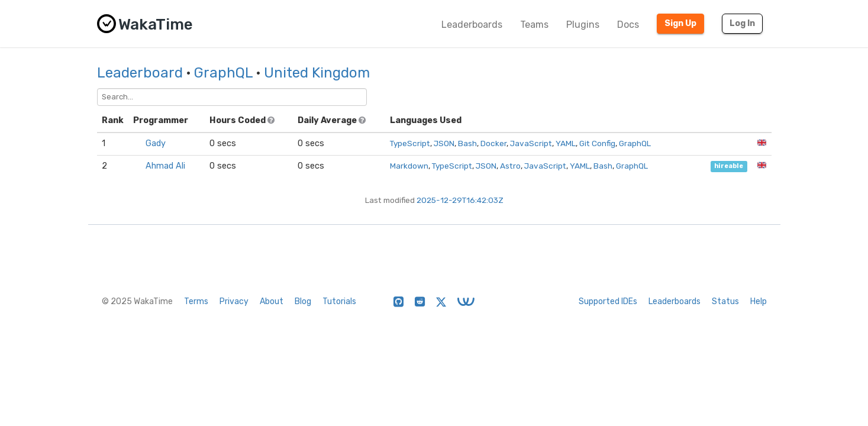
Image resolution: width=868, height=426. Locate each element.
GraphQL (223, 73)
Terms (196, 301)
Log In (742, 23)
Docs (628, 25)
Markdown (409, 166)
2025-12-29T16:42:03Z (460, 200)
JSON (444, 143)
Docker (493, 143)
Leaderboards (472, 25)
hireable (729, 167)
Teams (534, 25)
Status (725, 301)
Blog (303, 301)
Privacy (234, 301)
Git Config (597, 143)
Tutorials (339, 301)
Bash (467, 143)
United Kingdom (317, 73)
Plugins (583, 25)
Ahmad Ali (165, 166)
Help (759, 301)
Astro (510, 166)
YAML (566, 143)
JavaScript (531, 143)
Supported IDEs (608, 301)
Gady (156, 143)
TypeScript (410, 143)
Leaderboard (140, 73)
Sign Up (680, 23)
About (272, 301)
